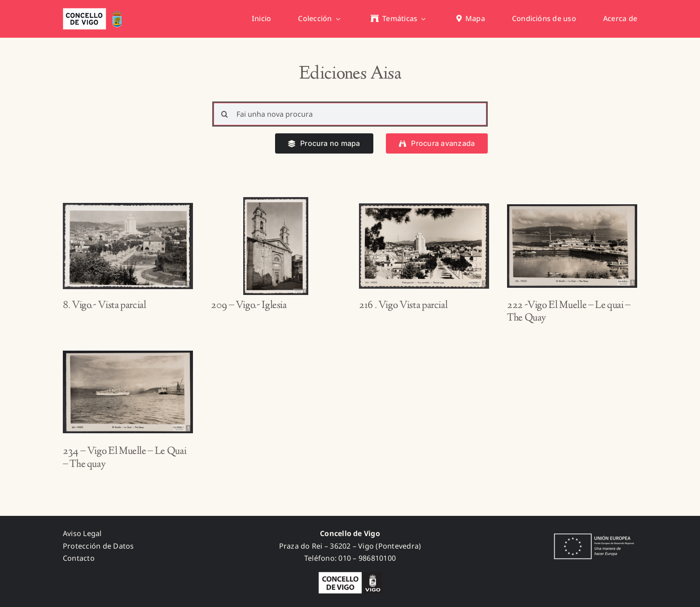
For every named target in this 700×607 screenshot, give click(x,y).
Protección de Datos (98, 546)
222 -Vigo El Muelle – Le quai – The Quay (569, 312)
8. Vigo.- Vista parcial (105, 306)
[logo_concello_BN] (350, 576)
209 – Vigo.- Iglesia (249, 306)
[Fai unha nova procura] (350, 114)
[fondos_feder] (592, 534)
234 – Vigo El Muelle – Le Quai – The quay (125, 458)
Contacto (79, 558)
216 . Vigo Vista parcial (403, 306)
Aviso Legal (82, 533)
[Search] (225, 114)
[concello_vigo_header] (94, 12)
